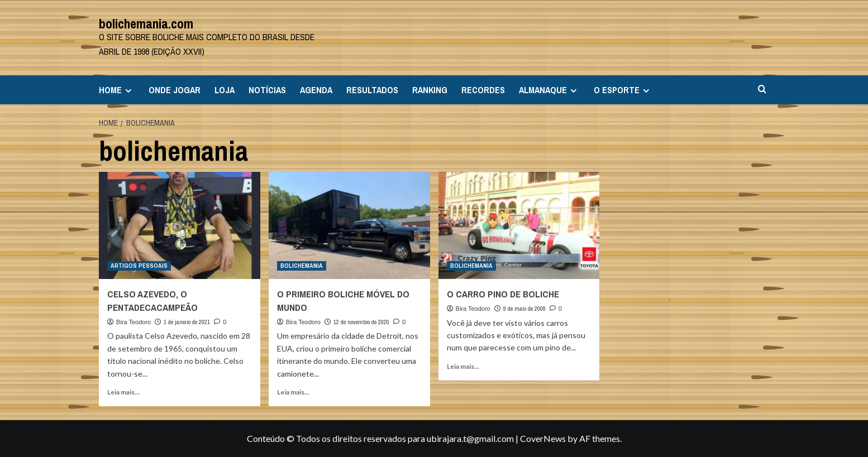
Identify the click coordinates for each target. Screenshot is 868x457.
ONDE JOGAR (175, 90)
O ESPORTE (623, 90)
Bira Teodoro (133, 322)
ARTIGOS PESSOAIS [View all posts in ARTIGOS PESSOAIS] (139, 266)
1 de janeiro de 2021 (187, 322)
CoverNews (543, 438)
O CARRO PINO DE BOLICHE (503, 294)
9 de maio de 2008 (524, 309)
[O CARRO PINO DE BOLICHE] (519, 226)
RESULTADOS (372, 90)
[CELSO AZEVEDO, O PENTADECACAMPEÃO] (180, 226)
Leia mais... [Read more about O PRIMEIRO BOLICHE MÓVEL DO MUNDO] (293, 392)
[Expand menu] (128, 91)
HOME (117, 90)
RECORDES (483, 90)
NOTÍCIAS (267, 90)
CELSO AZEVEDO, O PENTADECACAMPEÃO (152, 300)
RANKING (430, 90)
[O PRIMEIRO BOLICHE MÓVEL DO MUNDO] (349, 226)
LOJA (225, 90)
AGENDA (316, 90)
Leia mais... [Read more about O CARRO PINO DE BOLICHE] (463, 366)
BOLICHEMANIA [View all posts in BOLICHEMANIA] (302, 266)
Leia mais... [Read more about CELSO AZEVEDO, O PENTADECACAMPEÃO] (123, 392)
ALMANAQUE (549, 90)
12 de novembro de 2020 (361, 322)
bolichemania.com (146, 23)
